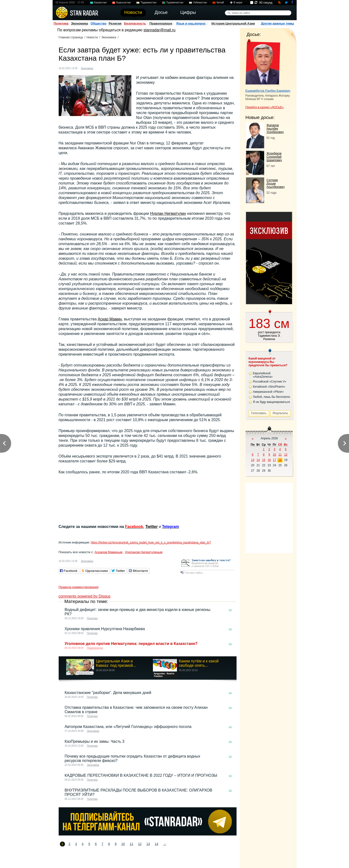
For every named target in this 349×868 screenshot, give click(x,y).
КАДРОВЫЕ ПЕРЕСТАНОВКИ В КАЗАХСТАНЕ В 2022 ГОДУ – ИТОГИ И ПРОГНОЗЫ (141, 775)
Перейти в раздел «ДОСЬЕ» (265, 107)
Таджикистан (149, 2)
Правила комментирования (79, 587)
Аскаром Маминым (108, 552)
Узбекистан (200, 2)
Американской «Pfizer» (268, 392)
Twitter (151, 527)
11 (131, 844)
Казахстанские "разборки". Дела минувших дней (108, 693)
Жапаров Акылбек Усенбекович (275, 129)
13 (148, 844)
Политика (61, 23)
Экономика (80, 23)
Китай (220, 2)
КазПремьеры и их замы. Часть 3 (95, 741)
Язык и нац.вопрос (191, 23)
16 (269, 460)
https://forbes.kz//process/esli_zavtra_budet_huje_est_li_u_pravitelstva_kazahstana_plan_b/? (151, 542)
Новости (92, 37)
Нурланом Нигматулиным (144, 552)
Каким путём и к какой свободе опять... (199, 663)
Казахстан (101, 2)
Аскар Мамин (110, 319)
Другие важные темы (277, 23)
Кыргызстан (124, 2)
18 (280, 460)
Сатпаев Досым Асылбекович (276, 184)
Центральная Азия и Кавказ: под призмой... (116, 663)
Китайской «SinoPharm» (269, 387)
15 (264, 460)
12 (140, 844)
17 (274, 460)
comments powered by (85, 596)
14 (156, 844)
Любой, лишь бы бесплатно (272, 397)
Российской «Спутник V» (270, 382)
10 (123, 844)
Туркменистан (175, 2)
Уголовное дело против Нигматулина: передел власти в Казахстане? (131, 644)
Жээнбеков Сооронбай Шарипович (274, 157)
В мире (238, 2)
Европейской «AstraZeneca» (263, 375)
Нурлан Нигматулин (168, 213)
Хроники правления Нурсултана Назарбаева (105, 629)
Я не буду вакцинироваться (272, 402)
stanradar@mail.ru (159, 30)
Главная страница (71, 37)
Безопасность (135, 23)
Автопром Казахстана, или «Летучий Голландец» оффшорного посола (128, 727)
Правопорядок (161, 23)
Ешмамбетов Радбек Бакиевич (268, 91)
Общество (99, 23)
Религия (115, 23)
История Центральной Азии (233, 23)
